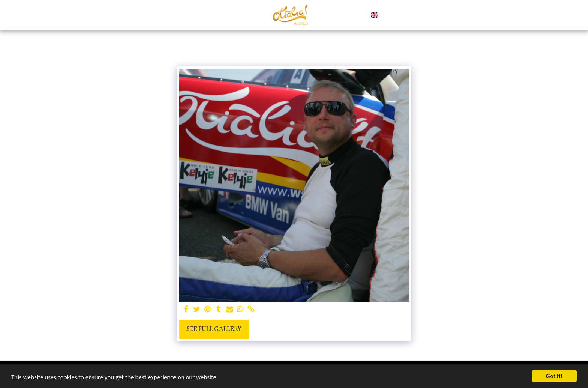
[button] (388, 15)
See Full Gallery (214, 329)
